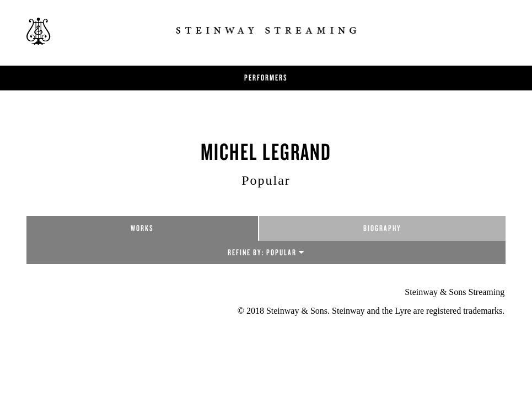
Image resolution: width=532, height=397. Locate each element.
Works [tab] (142, 228)
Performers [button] (266, 77)
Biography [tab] (382, 228)
